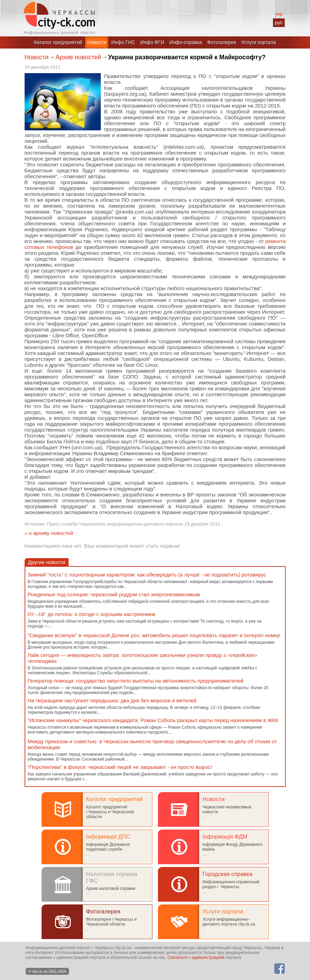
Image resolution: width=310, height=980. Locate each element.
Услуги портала (259, 42)
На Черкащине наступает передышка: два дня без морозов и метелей (112, 700)
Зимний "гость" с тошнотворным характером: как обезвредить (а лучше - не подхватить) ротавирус (147, 575)
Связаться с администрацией (196, 957)
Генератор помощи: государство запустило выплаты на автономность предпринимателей (136, 681)
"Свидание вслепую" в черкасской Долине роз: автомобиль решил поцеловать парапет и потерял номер (154, 635)
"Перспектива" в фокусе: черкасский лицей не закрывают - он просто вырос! (120, 767)
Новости (97, 42)
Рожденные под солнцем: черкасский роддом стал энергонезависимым (114, 594)
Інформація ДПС (108, 836)
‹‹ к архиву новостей (49, 533)
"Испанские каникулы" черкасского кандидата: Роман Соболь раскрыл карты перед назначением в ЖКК (153, 720)
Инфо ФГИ (152, 42)
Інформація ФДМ (225, 836)
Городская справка (228, 874)
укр (278, 14)
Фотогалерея (222, 42)
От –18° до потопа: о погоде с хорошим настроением (92, 614)
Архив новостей (78, 57)
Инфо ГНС (123, 42)
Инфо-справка (186, 42)
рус (279, 22)
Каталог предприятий (58, 42)
